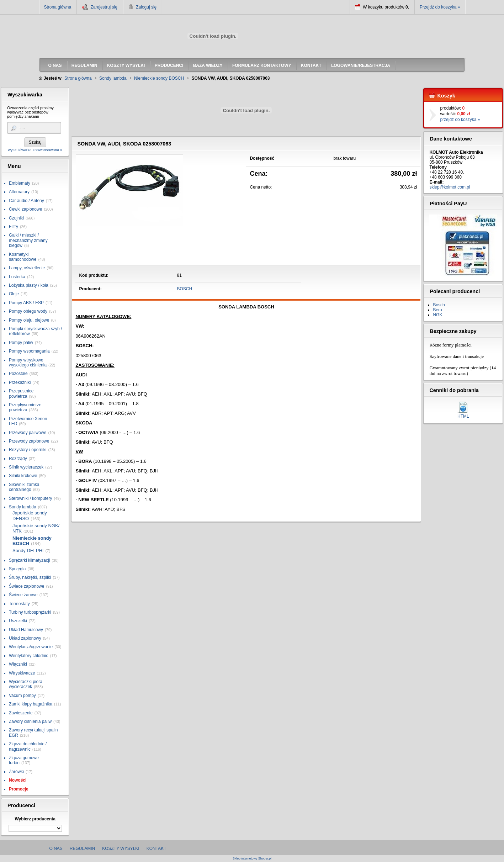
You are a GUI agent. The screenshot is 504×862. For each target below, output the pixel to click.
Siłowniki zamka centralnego (24, 487)
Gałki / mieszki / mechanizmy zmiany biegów (28, 240)
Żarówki (16, 772)
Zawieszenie (21, 713)
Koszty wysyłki (121, 848)
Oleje (14, 294)
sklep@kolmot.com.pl (450, 187)
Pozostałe (18, 374)
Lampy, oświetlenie (27, 268)
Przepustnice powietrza (21, 393)
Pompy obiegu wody (28, 311)
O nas (56, 848)
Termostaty (19, 604)
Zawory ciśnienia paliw (30, 721)
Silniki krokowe (23, 476)
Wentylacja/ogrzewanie (31, 647)
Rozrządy (18, 459)
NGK (437, 315)
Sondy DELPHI (28, 551)
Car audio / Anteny (26, 201)
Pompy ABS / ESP (26, 303)
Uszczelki (18, 621)
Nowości (18, 780)
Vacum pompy (22, 696)
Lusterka (17, 277)
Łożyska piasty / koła (29, 285)
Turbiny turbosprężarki (30, 612)
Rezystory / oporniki (28, 450)
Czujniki (16, 218)
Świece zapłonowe (26, 586)
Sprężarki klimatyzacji (29, 560)
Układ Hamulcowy (26, 630)
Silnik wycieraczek (26, 467)
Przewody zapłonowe (29, 441)
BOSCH (185, 289)
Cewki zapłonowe (25, 209)
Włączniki (18, 664)
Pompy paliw (21, 343)
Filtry (14, 227)
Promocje (19, 789)
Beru (437, 310)
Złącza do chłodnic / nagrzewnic (28, 746)
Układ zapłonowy (25, 638)
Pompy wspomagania (29, 351)
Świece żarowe (23, 595)
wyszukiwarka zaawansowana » (35, 150)
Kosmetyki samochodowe (23, 257)
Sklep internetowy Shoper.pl (252, 859)
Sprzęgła (17, 569)
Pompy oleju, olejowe (29, 320)
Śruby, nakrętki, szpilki (30, 577)
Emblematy (20, 183)
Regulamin (82, 848)
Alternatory (19, 192)
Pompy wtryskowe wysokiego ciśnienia (28, 363)
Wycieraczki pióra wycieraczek (26, 684)
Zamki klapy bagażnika (31, 704)
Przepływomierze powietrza (25, 407)
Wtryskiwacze (22, 673)
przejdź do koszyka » (460, 120)
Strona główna (58, 7)
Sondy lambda (23, 507)
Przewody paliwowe (28, 433)
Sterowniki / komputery (30, 498)
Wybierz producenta (35, 819)
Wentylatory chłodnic (29, 656)
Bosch (439, 305)
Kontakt (156, 848)
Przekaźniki (20, 382)
